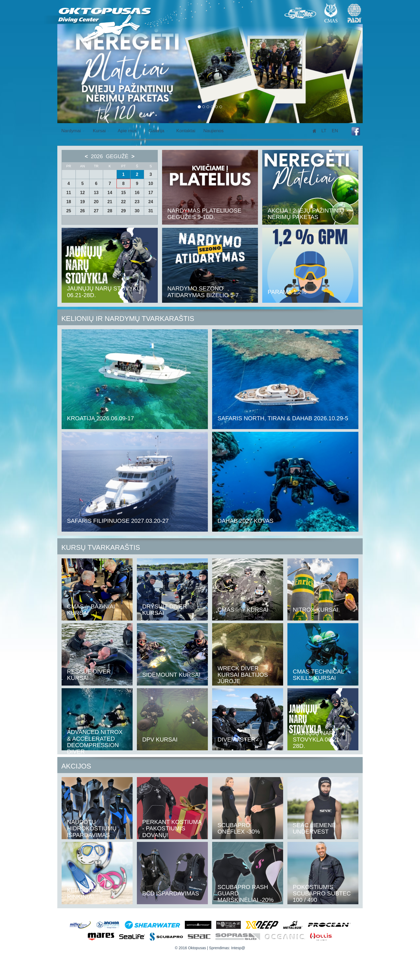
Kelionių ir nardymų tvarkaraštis (128, 319)
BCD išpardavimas (171, 893)
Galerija (158, 131)
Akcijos (76, 766)
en (335, 131)
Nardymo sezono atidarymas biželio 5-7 (203, 292)
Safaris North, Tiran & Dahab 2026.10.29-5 (284, 418)
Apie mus (129, 131)
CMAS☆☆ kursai (243, 610)
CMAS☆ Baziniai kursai (91, 610)
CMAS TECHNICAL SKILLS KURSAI (319, 675)
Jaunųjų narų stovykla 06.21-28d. (106, 292)
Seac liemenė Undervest (315, 828)
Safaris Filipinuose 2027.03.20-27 (118, 521)
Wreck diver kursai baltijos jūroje (243, 675)
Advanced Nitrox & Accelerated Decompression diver (95, 742)
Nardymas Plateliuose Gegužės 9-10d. (205, 214)
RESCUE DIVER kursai (89, 675)
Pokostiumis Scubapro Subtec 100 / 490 (322, 893)
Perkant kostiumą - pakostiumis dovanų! (172, 828)
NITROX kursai (316, 610)
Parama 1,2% (287, 292)
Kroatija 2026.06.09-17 (101, 418)
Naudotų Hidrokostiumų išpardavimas (92, 828)
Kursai (101, 131)
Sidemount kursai (172, 675)
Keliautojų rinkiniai (85, 893)
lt (324, 131)
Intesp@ (238, 948)
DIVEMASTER (237, 739)
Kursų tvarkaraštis (101, 547)
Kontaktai (186, 131)
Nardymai (73, 131)
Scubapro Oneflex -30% (239, 828)
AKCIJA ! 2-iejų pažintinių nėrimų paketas (306, 214)
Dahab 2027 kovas (246, 521)
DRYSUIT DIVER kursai (165, 610)
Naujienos (213, 131)
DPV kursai (160, 739)
